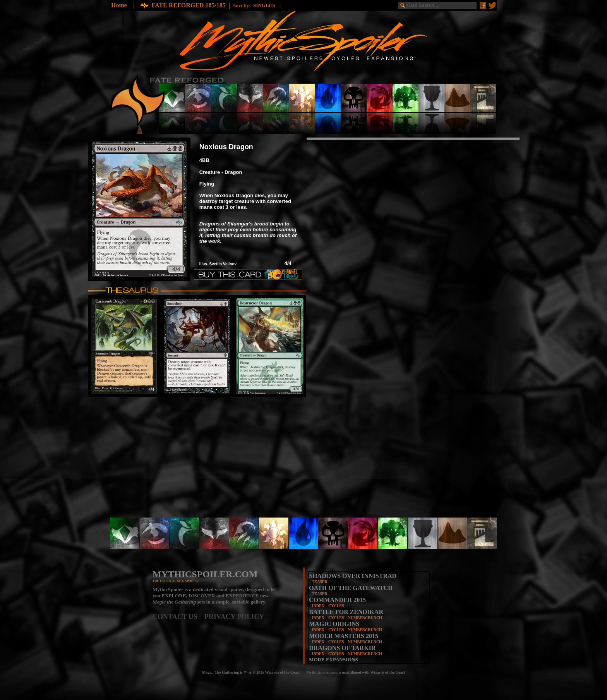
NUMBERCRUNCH (365, 618)
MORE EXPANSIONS (334, 660)
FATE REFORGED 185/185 (188, 5)
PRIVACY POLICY (234, 617)
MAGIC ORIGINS (334, 624)
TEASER (320, 582)
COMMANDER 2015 (337, 600)
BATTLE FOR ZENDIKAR (346, 612)
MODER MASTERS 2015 (344, 636)
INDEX (318, 606)
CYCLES (336, 606)
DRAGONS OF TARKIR (342, 648)
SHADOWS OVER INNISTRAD (353, 576)
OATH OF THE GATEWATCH (351, 588)
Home (119, 5)
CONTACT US (178, 617)
